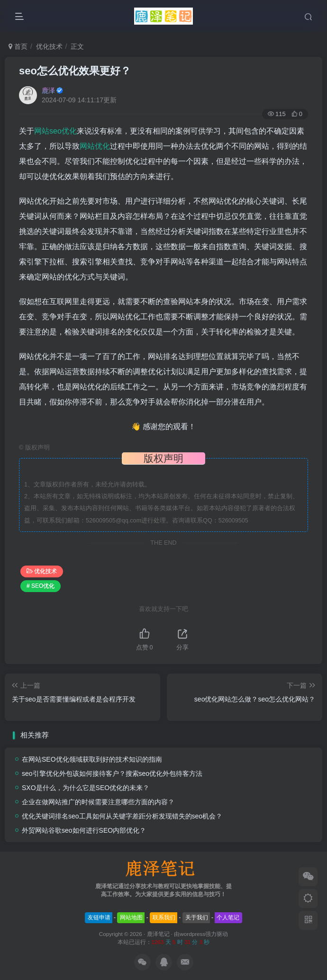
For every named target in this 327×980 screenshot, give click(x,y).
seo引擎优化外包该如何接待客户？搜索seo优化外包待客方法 (112, 773)
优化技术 (49, 46)
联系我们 (164, 917)
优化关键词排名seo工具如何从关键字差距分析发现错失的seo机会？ (122, 816)
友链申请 (99, 917)
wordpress (192, 934)
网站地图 (131, 917)
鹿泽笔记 (158, 934)
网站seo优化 (55, 131)
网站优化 (95, 146)
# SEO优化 (41, 586)
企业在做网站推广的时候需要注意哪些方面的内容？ (98, 802)
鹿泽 (48, 90)
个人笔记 (228, 917)
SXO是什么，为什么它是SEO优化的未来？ (86, 788)
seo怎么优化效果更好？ (75, 71)
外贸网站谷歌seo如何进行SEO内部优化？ (84, 830)
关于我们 (197, 917)
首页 (18, 46)
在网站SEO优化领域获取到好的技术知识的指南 (92, 759)
